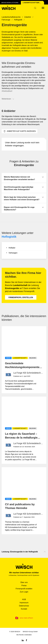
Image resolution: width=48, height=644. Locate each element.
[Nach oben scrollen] (45, 552)
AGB (24, 599)
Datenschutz (24, 606)
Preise (24, 586)
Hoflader (10, 248)
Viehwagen (11, 253)
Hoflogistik (9, 237)
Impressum (24, 603)
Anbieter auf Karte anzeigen (20, 131)
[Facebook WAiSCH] (26, 640)
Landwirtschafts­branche (33, 3)
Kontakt (24, 609)
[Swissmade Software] (24, 618)
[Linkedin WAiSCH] (23, 640)
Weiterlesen (8, 99)
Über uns (24, 582)
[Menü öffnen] (43, 8)
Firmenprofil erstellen (21, 297)
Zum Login (24, 592)
